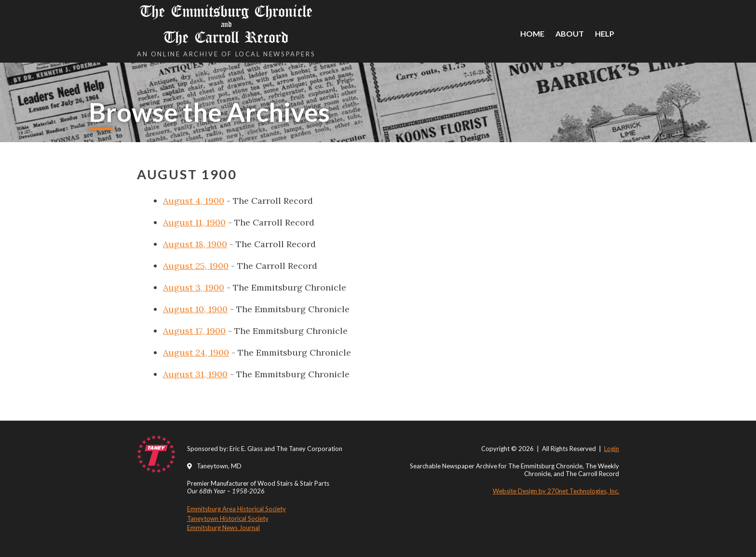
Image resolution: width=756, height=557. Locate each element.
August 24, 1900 (196, 352)
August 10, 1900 (195, 309)
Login (612, 449)
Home (532, 33)
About (570, 33)
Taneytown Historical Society (228, 518)
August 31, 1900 (195, 374)
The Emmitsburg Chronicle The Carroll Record (226, 24)
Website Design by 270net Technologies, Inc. (556, 491)
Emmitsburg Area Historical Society (236, 509)
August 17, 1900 (194, 331)
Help (605, 33)
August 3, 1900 (194, 287)
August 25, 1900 (196, 266)
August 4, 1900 (194, 201)
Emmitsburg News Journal (223, 528)
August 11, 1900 (194, 222)
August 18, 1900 (195, 244)
